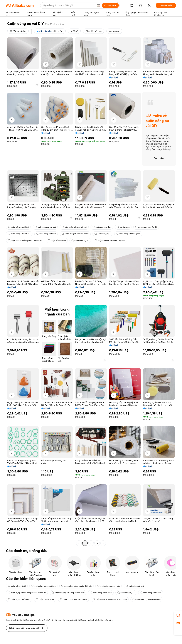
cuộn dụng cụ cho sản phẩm (75, 234)
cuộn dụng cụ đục (102, 227)
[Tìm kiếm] (110, 5)
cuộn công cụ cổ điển (101, 593)
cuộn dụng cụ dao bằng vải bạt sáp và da (27, 593)
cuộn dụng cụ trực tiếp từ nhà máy (68, 593)
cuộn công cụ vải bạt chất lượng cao (25, 240)
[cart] (141, 6)
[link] (178, 615)
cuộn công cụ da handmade (73, 599)
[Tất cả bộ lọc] (18, 31)
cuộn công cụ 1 (102, 234)
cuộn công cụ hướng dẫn (128, 234)
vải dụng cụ (123, 227)
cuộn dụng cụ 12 (126, 593)
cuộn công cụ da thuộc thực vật (110, 240)
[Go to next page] (103, 543)
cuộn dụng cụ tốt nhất (19, 599)
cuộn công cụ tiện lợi (151, 593)
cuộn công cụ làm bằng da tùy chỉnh (110, 599)
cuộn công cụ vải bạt (18, 227)
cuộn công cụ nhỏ (135, 586)
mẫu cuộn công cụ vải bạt (74, 227)
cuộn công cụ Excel (46, 234)
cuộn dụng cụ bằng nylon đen (147, 599)
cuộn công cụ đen (45, 599)
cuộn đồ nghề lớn (57, 240)
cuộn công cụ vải (80, 240)
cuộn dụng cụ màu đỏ (146, 227)
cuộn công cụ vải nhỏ (45, 227)
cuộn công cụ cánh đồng (43, 586)
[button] (99, 5)
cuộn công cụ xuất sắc (19, 234)
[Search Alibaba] (69, 5)
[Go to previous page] (79, 543)
